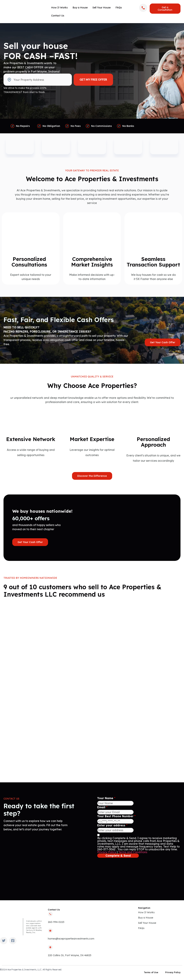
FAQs (119, 8)
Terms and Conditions (133, 852)
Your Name (106, 798)
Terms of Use (151, 972)
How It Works (59, 8)
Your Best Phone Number (116, 816)
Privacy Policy (107, 852)
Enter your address (112, 825)
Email (102, 807)
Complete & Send (118, 856)
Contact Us (58, 16)
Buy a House (80, 8)
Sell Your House (102, 8)
